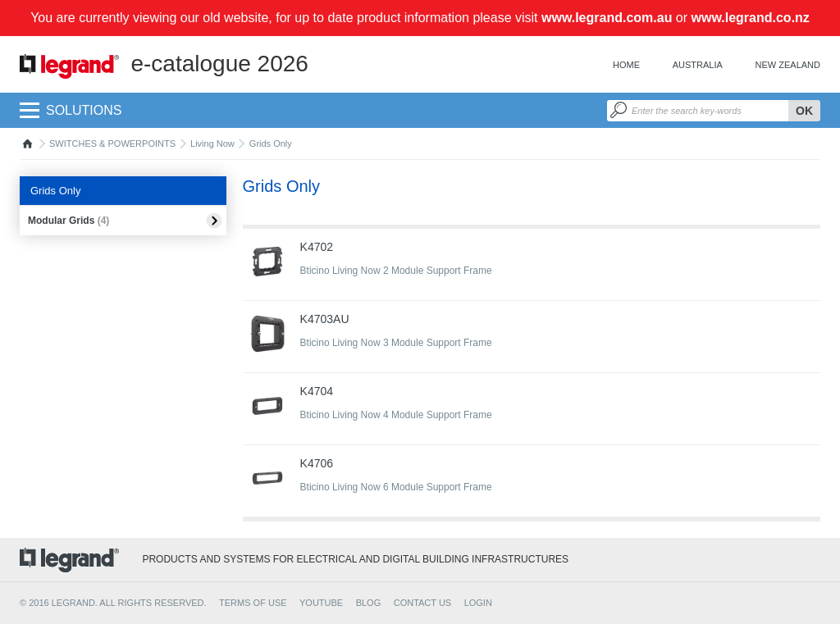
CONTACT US (423, 603)
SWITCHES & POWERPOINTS (112, 143)
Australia (698, 65)
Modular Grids (68, 221)
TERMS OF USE (253, 603)
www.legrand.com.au (607, 18)
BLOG (369, 603)
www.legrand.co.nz (751, 18)
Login (478, 603)
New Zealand (788, 65)
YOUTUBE (321, 603)
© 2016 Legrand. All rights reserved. (113, 603)
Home (626, 65)
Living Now (212, 143)
